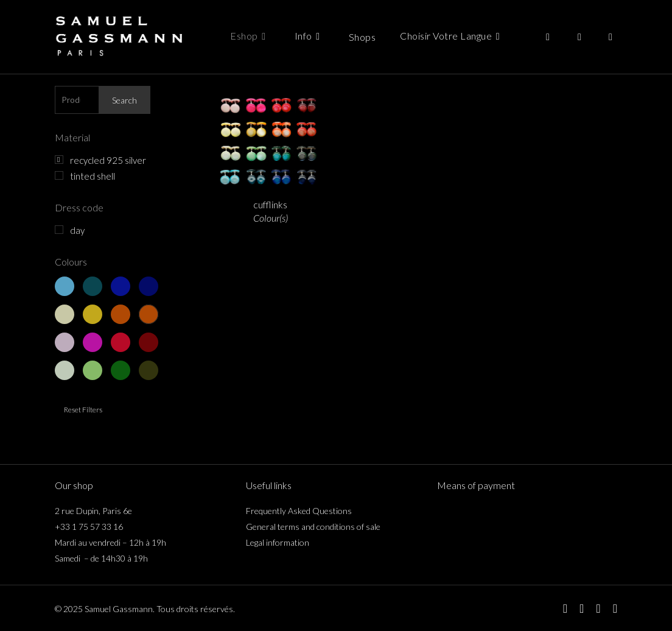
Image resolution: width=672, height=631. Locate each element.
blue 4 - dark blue (149, 286)
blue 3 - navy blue (121, 286)
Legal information (278, 542)
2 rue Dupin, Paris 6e (93, 511)
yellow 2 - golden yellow (93, 314)
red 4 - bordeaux (149, 342)
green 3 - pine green (121, 370)
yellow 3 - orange (121, 314)
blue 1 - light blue (65, 286)
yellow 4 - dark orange (149, 314)
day (77, 230)
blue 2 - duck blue (93, 286)
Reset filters (83, 410)
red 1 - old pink (65, 342)
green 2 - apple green (93, 370)
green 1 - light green (65, 370)
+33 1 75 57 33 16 (89, 527)
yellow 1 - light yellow (65, 314)
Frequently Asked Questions (299, 511)
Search (124, 100)
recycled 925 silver (108, 160)
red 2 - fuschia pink (93, 342)
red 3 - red (121, 342)
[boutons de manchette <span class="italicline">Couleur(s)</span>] (270, 138)
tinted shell (93, 176)
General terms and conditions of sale (313, 527)
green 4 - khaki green (149, 370)
